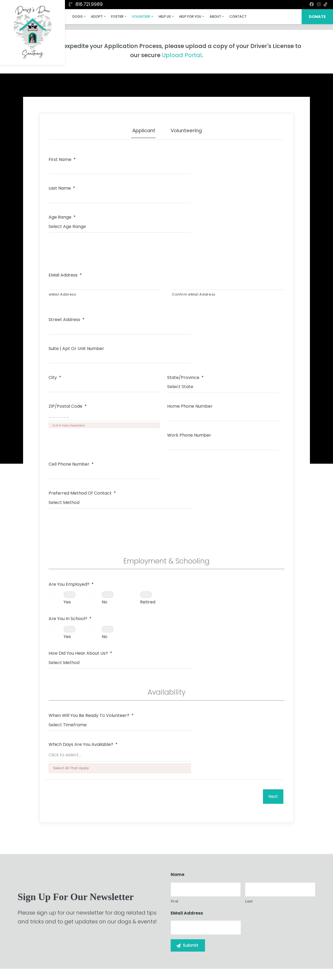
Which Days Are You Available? (206, 525)
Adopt (94, 16)
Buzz (186, 964)
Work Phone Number (153, 329)
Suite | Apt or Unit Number (199, 262)
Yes (68, 445)
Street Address (68, 262)
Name (178, 656)
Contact (225, 16)
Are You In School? (193, 427)
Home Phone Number (72, 329)
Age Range (63, 191)
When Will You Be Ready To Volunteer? (92, 525)
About (203, 16)
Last (249, 682)
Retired (72, 465)
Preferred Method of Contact (83, 363)
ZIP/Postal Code (231, 296)
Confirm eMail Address (194, 243)
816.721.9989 (86, 4)
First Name (63, 158)
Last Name (185, 158)
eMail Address (66, 224)
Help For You (180, 16)
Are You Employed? (72, 427)
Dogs (76, 16)
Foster (112, 16)
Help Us (156, 16)
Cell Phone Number (235, 329)
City (56, 296)
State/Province (149, 296)
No (106, 445)
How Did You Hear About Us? (203, 461)
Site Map (304, 963)
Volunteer (134, 16)
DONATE (318, 16)
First (175, 682)
